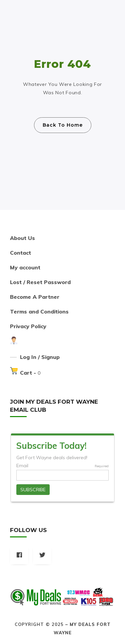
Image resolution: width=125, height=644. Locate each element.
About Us (22, 238)
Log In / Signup (40, 357)
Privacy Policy (28, 326)
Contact (20, 253)
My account (25, 267)
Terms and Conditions (39, 311)
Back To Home (63, 125)
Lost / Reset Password (40, 282)
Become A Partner (35, 297)
